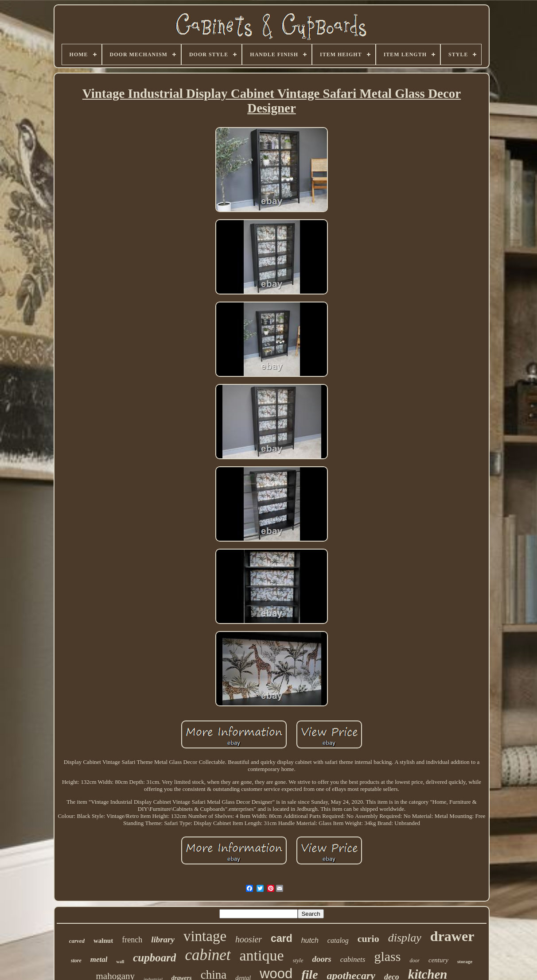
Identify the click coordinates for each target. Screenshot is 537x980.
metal (99, 959)
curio (368, 939)
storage (465, 961)
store (76, 961)
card (282, 938)
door (414, 961)
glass (387, 956)
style (298, 960)
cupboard (154, 958)
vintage (205, 936)
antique (262, 955)
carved (77, 941)
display (405, 938)
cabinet (208, 955)
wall (120, 962)
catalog (338, 940)
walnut (103, 941)
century (438, 960)
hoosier (249, 939)
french (132, 940)
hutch (310, 940)
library (163, 939)
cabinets (353, 959)
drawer (452, 936)
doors (321, 959)
